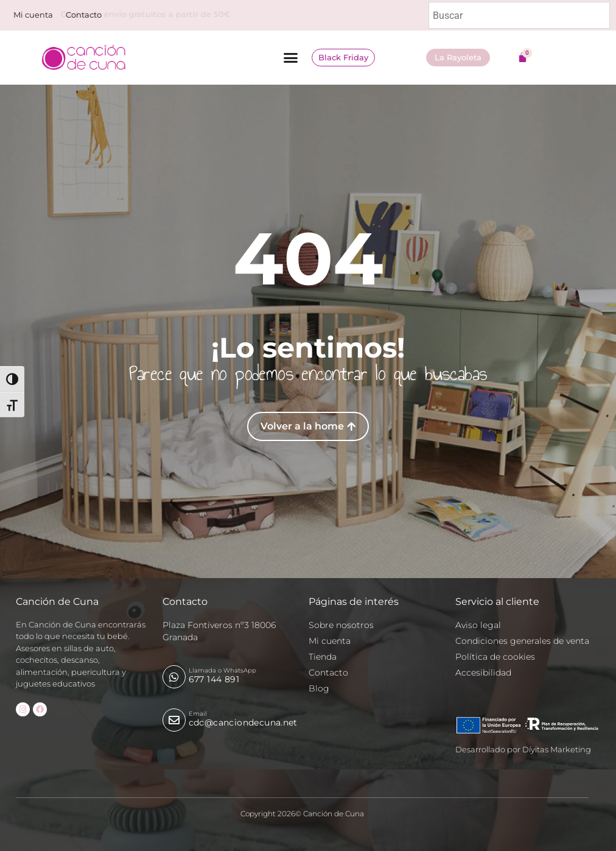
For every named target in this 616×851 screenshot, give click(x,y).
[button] (291, 58)
